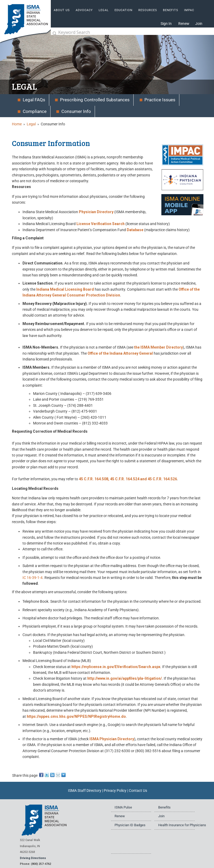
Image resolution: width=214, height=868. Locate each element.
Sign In (166, 24)
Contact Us (138, 791)
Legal (31, 124)
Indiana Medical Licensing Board (65, 289)
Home (17, 124)
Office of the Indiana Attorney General (120, 353)
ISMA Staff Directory (85, 791)
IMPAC (189, 10)
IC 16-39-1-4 (33, 578)
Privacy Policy (115, 791)
